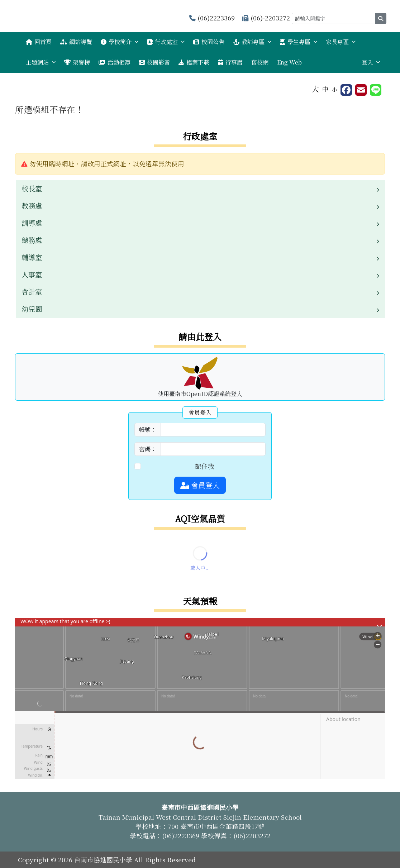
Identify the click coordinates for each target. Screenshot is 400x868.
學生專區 (298, 42)
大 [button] (315, 89)
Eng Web (289, 62)
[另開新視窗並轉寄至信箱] (361, 90)
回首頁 (39, 42)
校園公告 (209, 42)
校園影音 (154, 62)
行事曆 (230, 62)
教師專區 (252, 42)
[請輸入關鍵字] (334, 18)
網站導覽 (76, 42)
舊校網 (260, 62)
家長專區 (341, 42)
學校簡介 (120, 42)
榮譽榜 (77, 62)
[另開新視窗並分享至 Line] (376, 90)
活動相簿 (114, 62)
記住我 (205, 466)
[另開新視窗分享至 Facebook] (346, 90)
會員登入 (200, 485)
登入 (371, 62)
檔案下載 (194, 62)
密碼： (148, 449)
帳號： (148, 430)
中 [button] (325, 89)
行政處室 (166, 42)
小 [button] (335, 89)
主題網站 (41, 62)
